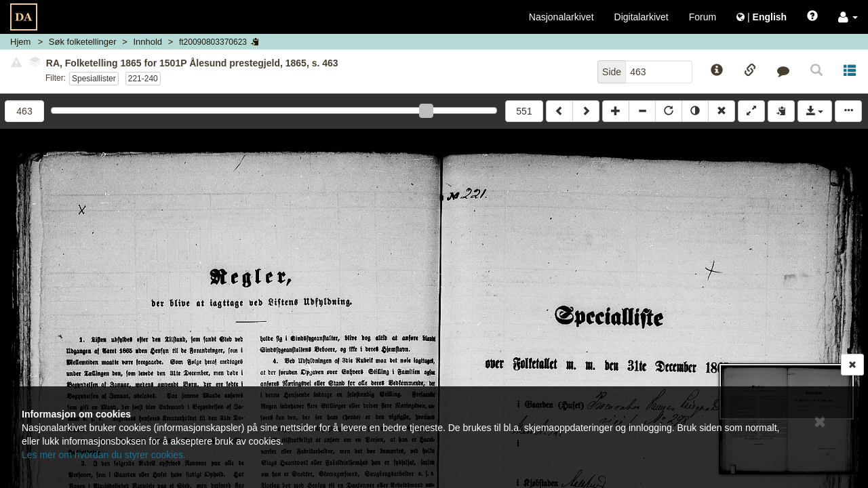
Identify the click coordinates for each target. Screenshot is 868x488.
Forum (703, 17)
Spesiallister (94, 79)
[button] (848, 17)
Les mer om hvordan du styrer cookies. (104, 455)
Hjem (20, 42)
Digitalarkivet (642, 17)
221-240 (143, 79)
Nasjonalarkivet (561, 17)
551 (524, 111)
